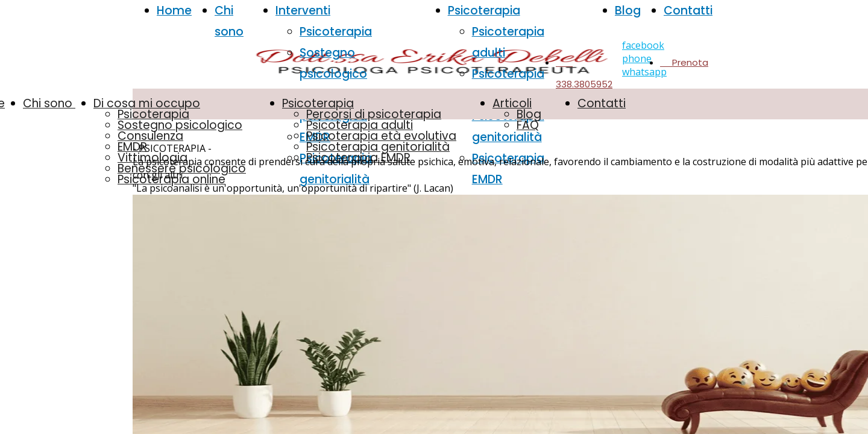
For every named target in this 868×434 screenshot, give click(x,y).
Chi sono (49, 103)
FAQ (528, 125)
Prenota (684, 62)
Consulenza (150, 136)
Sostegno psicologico (180, 125)
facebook (643, 45)
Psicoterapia (336, 32)
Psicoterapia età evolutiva (381, 136)
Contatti (688, 11)
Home (174, 11)
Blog (628, 11)
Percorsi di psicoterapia (374, 114)
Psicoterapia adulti (360, 125)
